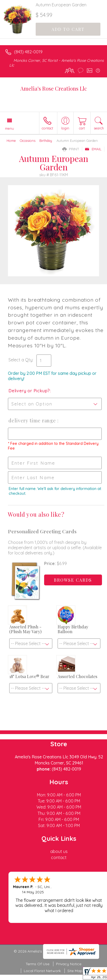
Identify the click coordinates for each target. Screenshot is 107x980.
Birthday (46, 141)
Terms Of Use (38, 964)
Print (71, 149)
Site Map (75, 971)
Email (93, 149)
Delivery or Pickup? (29, 391)
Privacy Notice (69, 964)
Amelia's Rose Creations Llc (54, 88)
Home (11, 141)
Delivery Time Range (33, 421)
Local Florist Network (42, 971)
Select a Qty (20, 360)
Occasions (28, 141)
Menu (10, 128)
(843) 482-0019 (28, 52)
